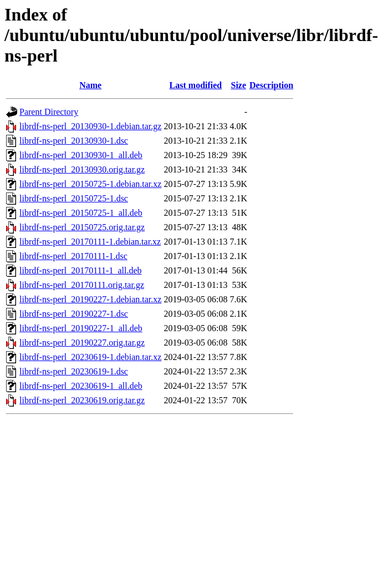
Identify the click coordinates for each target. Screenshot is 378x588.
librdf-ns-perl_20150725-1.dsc (74, 198)
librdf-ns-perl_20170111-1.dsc (73, 256)
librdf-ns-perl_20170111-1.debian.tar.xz (90, 242)
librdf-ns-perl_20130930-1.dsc (74, 141)
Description (271, 85)
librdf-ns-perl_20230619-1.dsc (74, 371)
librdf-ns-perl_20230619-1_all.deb (81, 386)
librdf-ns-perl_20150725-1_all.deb (81, 213)
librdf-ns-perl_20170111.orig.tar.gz (82, 285)
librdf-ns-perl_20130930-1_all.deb (81, 155)
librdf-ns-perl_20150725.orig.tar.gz (82, 227)
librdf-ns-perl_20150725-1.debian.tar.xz (90, 184)
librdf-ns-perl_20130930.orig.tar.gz (82, 169)
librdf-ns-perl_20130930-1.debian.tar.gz (90, 126)
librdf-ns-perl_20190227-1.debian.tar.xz (90, 299)
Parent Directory (49, 112)
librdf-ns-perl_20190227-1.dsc (74, 314)
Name (90, 85)
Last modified (196, 85)
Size (238, 85)
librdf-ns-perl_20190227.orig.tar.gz (82, 343)
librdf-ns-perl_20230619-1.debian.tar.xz (90, 357)
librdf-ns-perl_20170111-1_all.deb (81, 270)
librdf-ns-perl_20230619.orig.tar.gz (82, 400)
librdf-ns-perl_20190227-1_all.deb (81, 328)
